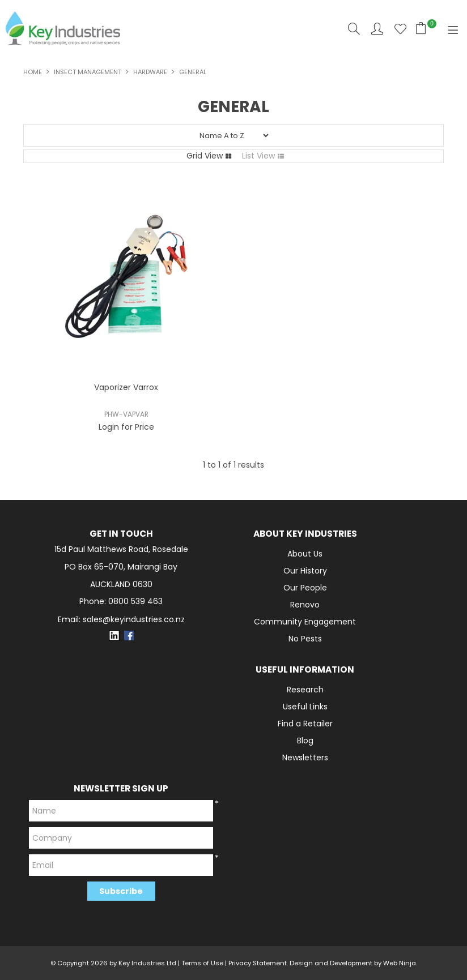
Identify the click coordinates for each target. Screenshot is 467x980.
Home (33, 72)
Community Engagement (305, 622)
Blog (305, 741)
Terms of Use (202, 963)
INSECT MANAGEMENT (88, 72)
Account (377, 29)
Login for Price (126, 427)
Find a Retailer (305, 724)
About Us (305, 554)
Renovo (305, 605)
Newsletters (305, 758)
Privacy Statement (258, 963)
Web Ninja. (400, 963)
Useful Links (305, 707)
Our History (305, 571)
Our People (305, 588)
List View (258, 156)
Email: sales (121, 620)
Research (305, 690)
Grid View (205, 156)
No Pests (305, 639)
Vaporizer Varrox (126, 387)
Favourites (400, 29)
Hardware (150, 72)
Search (354, 29)
